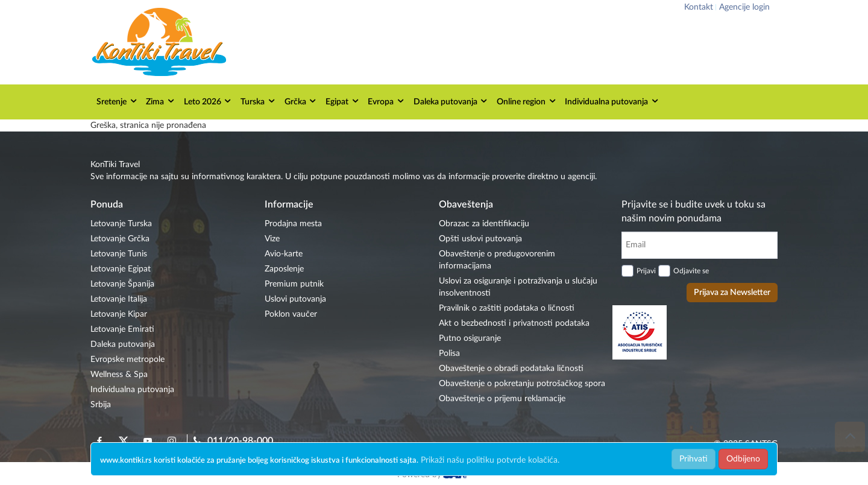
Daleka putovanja (451, 101)
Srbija (101, 405)
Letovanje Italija (119, 299)
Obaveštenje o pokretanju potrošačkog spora (522, 384)
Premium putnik (294, 284)
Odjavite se (691, 271)
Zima (161, 101)
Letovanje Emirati (122, 329)
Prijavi (646, 271)
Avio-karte (284, 254)
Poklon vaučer (291, 314)
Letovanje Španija (122, 284)
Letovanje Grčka (120, 239)
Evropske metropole (127, 360)
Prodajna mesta (293, 224)
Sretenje (117, 101)
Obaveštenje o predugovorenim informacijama (497, 260)
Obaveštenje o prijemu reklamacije (502, 399)
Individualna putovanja (612, 101)
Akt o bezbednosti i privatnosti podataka (514, 323)
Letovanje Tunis (119, 254)
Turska (258, 101)
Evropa (386, 101)
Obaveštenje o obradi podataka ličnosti (511, 369)
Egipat (343, 101)
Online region (527, 101)
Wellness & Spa (119, 375)
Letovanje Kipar (119, 314)
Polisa (449, 353)
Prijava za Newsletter (732, 293)
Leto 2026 (208, 101)
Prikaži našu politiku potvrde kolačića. (490, 460)
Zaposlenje (284, 269)
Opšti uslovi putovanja (480, 239)
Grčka (301, 101)
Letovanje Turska (121, 224)
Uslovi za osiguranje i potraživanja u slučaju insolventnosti (518, 287)
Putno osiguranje (470, 338)
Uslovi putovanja (295, 299)
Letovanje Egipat (121, 269)
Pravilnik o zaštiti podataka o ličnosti (507, 308)
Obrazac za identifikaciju (484, 224)
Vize (272, 239)
